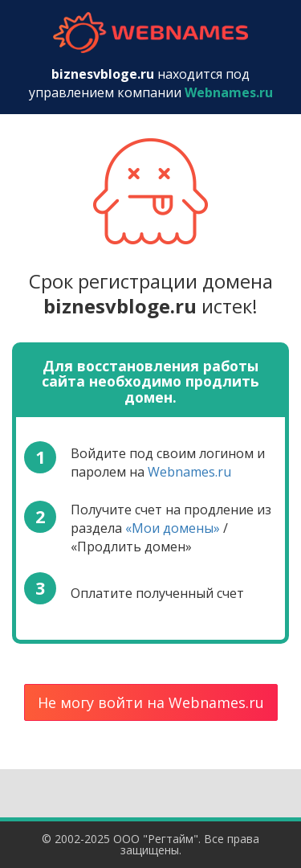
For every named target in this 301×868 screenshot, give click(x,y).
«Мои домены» (173, 528)
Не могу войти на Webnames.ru (151, 702)
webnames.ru (151, 33)
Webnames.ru (189, 472)
